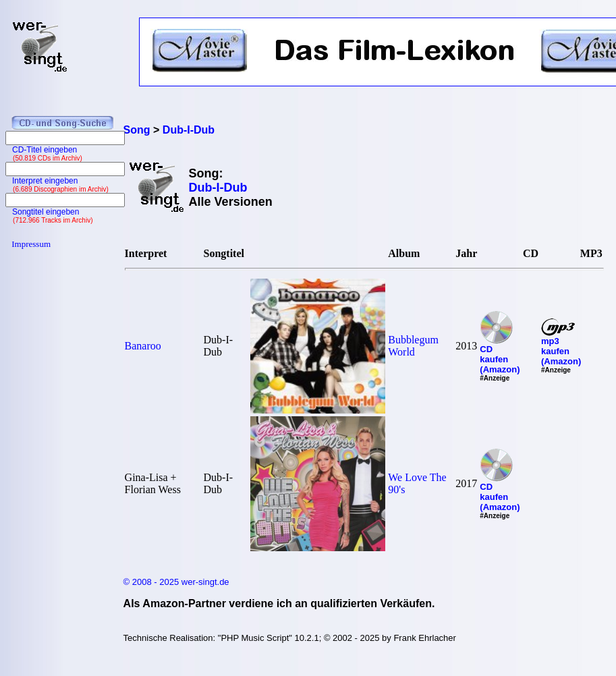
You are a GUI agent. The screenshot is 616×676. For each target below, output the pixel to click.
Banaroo (143, 346)
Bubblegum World (413, 346)
